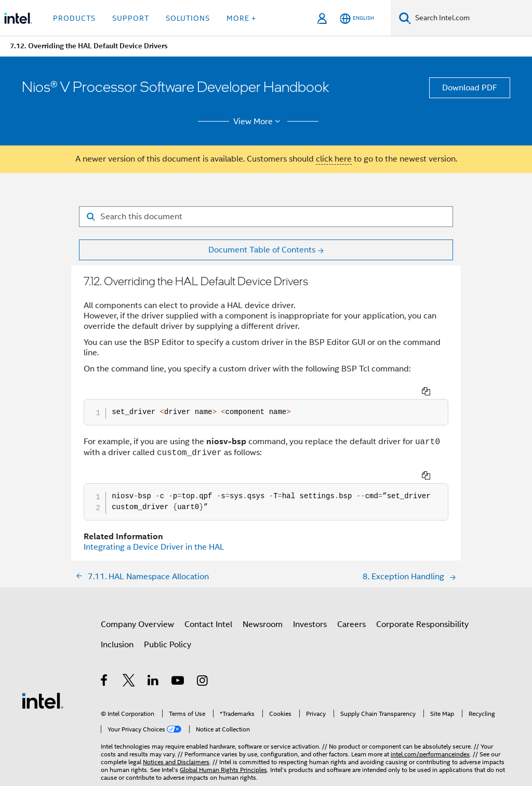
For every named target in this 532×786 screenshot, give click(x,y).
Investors (310, 624)
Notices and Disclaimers (176, 762)
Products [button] (74, 18)
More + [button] (241, 18)
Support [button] (131, 18)
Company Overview (137, 624)
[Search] (405, 18)
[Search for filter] (266, 217)
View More (258, 122)
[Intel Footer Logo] (43, 700)
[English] (357, 18)
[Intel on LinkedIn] (154, 682)
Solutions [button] (188, 18)
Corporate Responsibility (422, 624)
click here (334, 159)
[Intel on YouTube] (178, 682)
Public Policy (168, 645)
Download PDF (470, 88)
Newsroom (263, 624)
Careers (351, 624)
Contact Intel (208, 624)
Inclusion (117, 645)
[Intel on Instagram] (203, 682)
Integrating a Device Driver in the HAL (154, 547)
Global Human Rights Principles (223, 770)
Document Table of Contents (262, 250)
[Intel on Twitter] (129, 682)
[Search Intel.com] (471, 18)
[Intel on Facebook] (105, 682)
